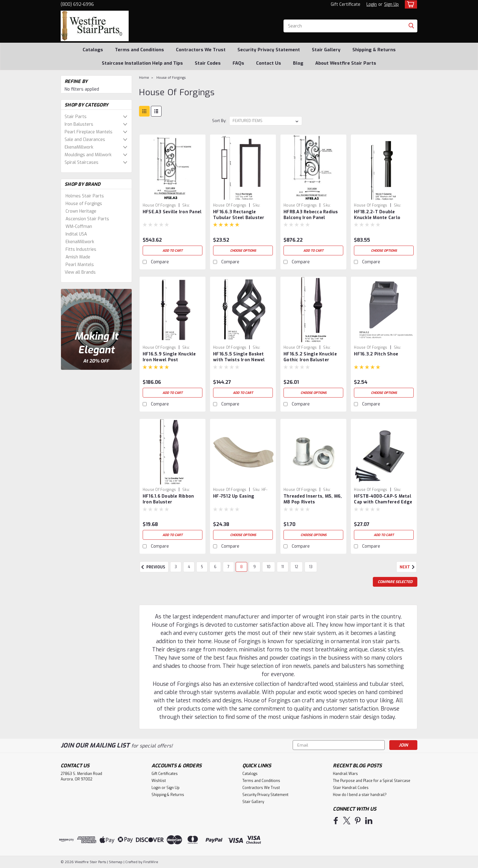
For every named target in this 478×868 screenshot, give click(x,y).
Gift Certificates (165, 774)
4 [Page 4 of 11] (189, 567)
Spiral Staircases (82, 162)
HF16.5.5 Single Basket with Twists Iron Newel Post (239, 360)
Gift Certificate (346, 4)
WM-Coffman (79, 227)
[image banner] (96, 329)
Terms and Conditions (139, 50)
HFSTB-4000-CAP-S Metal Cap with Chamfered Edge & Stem (383, 502)
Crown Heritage (81, 211)
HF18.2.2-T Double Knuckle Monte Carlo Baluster (377, 218)
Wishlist (159, 781)
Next (408, 567)
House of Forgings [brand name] (159, 205)
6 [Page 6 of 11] (215, 567)
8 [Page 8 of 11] (241, 567)
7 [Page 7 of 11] (228, 567)
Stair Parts (76, 117)
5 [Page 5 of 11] (202, 567)
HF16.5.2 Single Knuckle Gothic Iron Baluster (310, 357)
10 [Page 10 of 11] (269, 567)
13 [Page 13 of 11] (311, 567)
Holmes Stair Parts (85, 196)
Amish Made (78, 257)
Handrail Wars (345, 774)
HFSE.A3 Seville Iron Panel (172, 212)
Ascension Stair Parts (87, 219)
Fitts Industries (81, 249)
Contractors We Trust (201, 50)
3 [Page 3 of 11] (176, 567)
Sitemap (116, 862)
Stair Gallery (326, 50)
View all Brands (80, 272)
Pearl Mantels (80, 265)
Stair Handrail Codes (351, 788)
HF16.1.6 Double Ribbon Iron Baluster (168, 499)
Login (372, 4)
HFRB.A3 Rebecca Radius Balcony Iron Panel (311, 215)
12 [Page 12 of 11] (296, 567)
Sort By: (219, 121)
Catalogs (93, 50)
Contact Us (269, 63)
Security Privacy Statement (269, 50)
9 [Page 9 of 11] (255, 567)
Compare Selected (395, 582)
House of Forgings (84, 204)
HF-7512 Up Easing (234, 496)
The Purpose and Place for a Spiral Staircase (372, 781)
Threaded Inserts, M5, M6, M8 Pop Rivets (313, 499)
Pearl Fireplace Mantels (89, 132)
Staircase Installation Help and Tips (142, 63)
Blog (298, 63)
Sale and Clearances (85, 140)
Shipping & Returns (374, 50)
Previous (152, 567)
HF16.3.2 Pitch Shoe (376, 354)
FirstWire (150, 862)
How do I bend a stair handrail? (360, 795)
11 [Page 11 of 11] (283, 567)
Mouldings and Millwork (88, 155)
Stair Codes (208, 63)
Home (144, 78)
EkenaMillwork (79, 147)
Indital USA (76, 234)
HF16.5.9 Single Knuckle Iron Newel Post (169, 357)
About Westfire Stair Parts (346, 63)
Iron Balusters (79, 124)
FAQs (238, 63)
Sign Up (391, 4)
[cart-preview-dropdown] (410, 4)
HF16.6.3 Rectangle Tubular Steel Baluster (239, 215)
